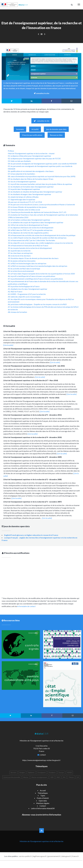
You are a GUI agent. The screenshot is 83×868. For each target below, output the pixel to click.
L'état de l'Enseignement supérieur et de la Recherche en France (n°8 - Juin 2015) (34, 366)
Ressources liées (56, 135)
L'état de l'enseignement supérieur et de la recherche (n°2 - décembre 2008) (33, 479)
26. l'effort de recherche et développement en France (28, 225)
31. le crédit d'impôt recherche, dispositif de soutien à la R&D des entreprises (37, 238)
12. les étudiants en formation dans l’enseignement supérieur (31, 187)
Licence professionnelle (12, 777)
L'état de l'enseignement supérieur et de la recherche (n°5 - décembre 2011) (33, 415)
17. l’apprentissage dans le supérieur (22, 199)
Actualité (35, 129)
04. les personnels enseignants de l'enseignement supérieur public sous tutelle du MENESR (42, 164)
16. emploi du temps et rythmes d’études (23, 197)
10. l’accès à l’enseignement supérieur (22, 182)
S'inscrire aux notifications (32, 135)
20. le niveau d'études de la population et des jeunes (27, 207)
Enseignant (42, 773)
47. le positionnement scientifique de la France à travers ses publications (35, 279)
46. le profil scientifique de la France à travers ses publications (32, 276)
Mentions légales (43, 803)
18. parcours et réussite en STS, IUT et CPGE (25, 202)
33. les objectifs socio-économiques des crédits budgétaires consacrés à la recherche (40, 243)
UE (78, 777)
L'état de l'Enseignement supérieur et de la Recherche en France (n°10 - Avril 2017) (35, 331)
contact (43, 755)
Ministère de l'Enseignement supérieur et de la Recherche (41, 841)
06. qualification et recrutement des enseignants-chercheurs (31, 171)
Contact (43, 806)
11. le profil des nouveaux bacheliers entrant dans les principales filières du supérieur (40, 184)
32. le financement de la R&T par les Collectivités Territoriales (31, 240)
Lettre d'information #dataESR (43, 808)
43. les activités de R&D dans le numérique (24, 269)
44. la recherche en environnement (21, 271)
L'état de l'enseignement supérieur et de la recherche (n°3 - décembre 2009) (33, 457)
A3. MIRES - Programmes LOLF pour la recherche (27, 294)
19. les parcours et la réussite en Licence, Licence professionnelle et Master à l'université (41, 204)
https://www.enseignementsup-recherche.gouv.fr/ (41, 760)
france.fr (76, 856)
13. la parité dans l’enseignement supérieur (24, 189)
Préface (11, 151)
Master (26, 777)
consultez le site (41, 121)
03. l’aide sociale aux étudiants (19, 161)
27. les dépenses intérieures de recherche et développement (31, 228)
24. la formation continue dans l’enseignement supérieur (29, 220)
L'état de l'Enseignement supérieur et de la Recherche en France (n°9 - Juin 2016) (34, 349)
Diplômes (31, 773)
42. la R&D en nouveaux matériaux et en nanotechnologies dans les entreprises (38, 266)
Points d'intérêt (43, 798)
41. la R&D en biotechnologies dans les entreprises (27, 263)
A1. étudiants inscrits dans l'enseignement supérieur (28, 289)
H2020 (69, 773)
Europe (61, 773)
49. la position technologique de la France (24, 286)
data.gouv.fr (66, 856)
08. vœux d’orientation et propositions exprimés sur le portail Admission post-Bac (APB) (42, 176)
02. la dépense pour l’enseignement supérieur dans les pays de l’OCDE (34, 158)
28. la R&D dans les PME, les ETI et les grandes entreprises (30, 230)
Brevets (14, 773)
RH (64, 777)
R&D (58, 777)
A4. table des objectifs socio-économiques (24, 297)
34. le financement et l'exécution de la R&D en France (28, 245)
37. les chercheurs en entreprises (20, 253)
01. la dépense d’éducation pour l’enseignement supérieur (29, 156)
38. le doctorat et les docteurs (19, 256)
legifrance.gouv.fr (40, 856)
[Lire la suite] (8, 345)
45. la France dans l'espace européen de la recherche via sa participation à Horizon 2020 (41, 274)
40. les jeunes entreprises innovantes (22, 261)
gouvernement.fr (54, 856)
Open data (43, 801)
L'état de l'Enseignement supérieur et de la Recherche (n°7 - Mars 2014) (31, 380)
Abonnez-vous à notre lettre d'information (41, 815)
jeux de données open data (56, 129)
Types (43, 795)
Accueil (43, 790)
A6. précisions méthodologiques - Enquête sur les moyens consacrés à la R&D (37, 304)
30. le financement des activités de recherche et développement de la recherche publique (42, 235)
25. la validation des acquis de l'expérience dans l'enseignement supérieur (36, 222)
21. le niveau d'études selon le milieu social (24, 210)
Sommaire (20, 129)
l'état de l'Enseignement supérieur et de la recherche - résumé (31, 153)
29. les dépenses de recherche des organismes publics (28, 233)
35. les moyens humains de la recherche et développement (30, 248)
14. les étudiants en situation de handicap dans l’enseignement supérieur (35, 192)
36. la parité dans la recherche (19, 251)
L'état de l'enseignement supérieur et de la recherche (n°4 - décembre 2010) (33, 437)
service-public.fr (25, 856)
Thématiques (43, 793)
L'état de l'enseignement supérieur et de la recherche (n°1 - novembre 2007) (33, 502)
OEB (52, 777)
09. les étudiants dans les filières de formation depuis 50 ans (31, 179)
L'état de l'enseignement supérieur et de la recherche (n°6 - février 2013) (31, 398)
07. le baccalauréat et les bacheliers (21, 174)
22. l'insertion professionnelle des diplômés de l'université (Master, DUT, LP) (37, 212)
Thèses (71, 777)
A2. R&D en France (15, 292)
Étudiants (52, 773)
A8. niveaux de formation (17, 312)
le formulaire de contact (26, 606)
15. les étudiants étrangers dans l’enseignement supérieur (30, 194)
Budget (22, 773)
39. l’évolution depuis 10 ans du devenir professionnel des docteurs (33, 258)
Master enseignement (39, 777)
